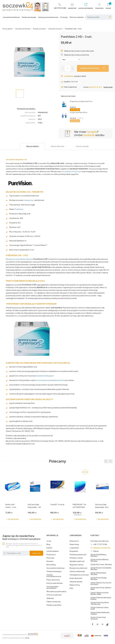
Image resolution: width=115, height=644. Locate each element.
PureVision (19, 209)
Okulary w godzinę (54, 605)
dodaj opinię (108, 87)
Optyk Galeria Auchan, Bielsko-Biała (100, 593)
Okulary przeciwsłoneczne (48, 17)
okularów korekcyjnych (45, 376)
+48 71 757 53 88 (100, 544)
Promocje (64, 17)
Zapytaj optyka (76, 582)
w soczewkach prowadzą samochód (51, 380)
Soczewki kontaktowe (11, 17)
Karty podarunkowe (55, 583)
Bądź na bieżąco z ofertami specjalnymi (21, 537)
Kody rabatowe (76, 578)
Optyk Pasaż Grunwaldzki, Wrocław (101, 569)
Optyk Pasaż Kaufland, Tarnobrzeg (100, 603)
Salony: (96, 551)
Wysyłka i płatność (77, 561)
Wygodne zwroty (76, 565)
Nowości (50, 561)
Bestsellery (51, 565)
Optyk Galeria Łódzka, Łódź (100, 608)
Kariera (49, 548)
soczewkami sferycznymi (72, 171)
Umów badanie (53, 551)
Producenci (51, 555)
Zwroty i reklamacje (77, 571)
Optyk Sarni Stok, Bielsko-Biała (101, 588)
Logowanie (74, 548)
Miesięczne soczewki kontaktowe (19, 259)
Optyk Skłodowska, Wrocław (98, 574)
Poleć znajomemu (69, 87)
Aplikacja (50, 598)
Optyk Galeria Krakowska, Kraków (101, 598)
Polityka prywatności (78, 555)
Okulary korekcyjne (29, 17)
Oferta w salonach (76, 17)
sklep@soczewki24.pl (102, 548)
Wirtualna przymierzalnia (56, 592)
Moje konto (74, 541)
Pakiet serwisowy (54, 602)
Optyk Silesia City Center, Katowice (101, 584)
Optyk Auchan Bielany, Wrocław (100, 560)
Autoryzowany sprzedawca (52, 587)
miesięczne (29, 200)
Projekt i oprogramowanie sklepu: (16, 638)
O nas (49, 541)
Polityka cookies (76, 558)
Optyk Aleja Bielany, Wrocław (99, 555)
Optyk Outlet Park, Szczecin (98, 618)
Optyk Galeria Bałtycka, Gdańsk (100, 613)
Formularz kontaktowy (100, 541)
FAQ (71, 588)
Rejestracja (74, 544)
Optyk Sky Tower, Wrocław (101, 564)
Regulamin (74, 551)
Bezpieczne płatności (78, 568)
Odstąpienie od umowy (79, 575)
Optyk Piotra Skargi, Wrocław (99, 579)
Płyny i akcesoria (53, 580)
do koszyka (75, 110)
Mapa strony (75, 585)
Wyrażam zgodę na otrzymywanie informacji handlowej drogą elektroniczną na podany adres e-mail (24, 545)
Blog (48, 544)
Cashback (69, 76)
